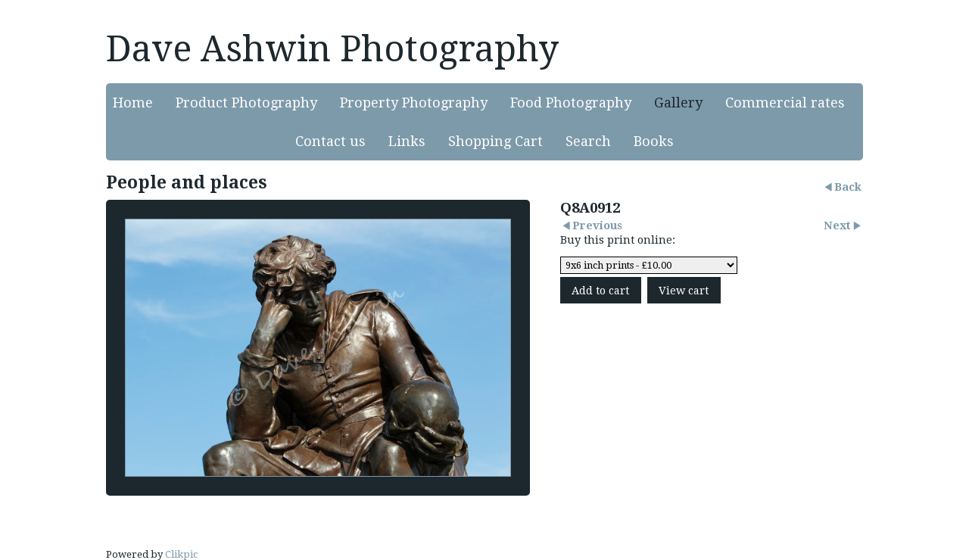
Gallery (678, 103)
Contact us (330, 141)
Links (407, 141)
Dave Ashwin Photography (332, 49)
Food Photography (571, 103)
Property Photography (414, 103)
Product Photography (246, 103)
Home (133, 103)
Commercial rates (785, 103)
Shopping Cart (495, 141)
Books (654, 141)
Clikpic (181, 554)
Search (588, 141)
